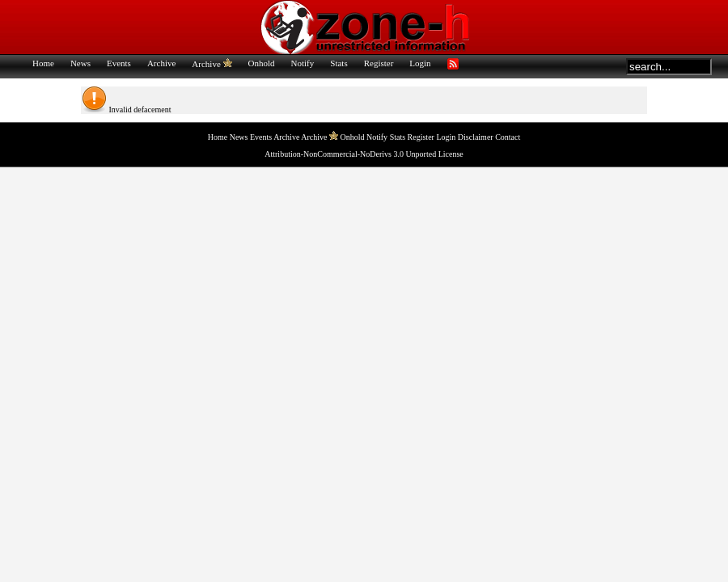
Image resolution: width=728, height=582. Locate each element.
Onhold (262, 63)
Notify (303, 63)
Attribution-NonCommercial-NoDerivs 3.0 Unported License (364, 154)
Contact (508, 137)
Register (379, 63)
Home (43, 63)
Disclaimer (476, 137)
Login (420, 63)
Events (119, 63)
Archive (161, 63)
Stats (339, 63)
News (80, 63)
